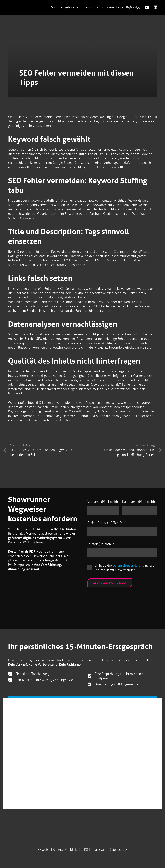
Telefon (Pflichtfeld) (101, 544)
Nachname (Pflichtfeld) (138, 502)
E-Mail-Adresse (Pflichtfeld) (107, 523)
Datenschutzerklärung (128, 565)
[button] (77, 7)
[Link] (147, 7)
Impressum (99, 850)
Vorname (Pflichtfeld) (103, 502)
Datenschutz (118, 850)
